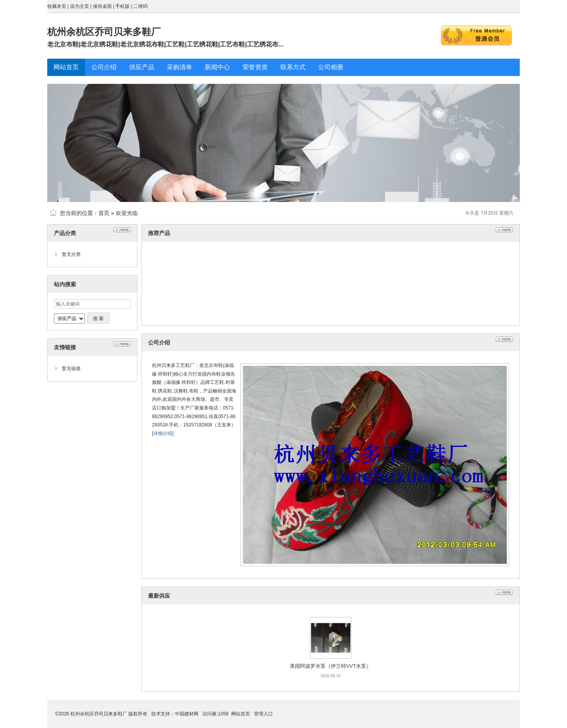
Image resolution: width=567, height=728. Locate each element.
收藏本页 (57, 6)
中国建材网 (187, 714)
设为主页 (80, 6)
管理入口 (263, 714)
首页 (104, 213)
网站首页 (241, 714)
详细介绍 (163, 433)
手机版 (122, 6)
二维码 (141, 6)
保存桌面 (102, 6)
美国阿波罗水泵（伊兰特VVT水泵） (331, 666)
